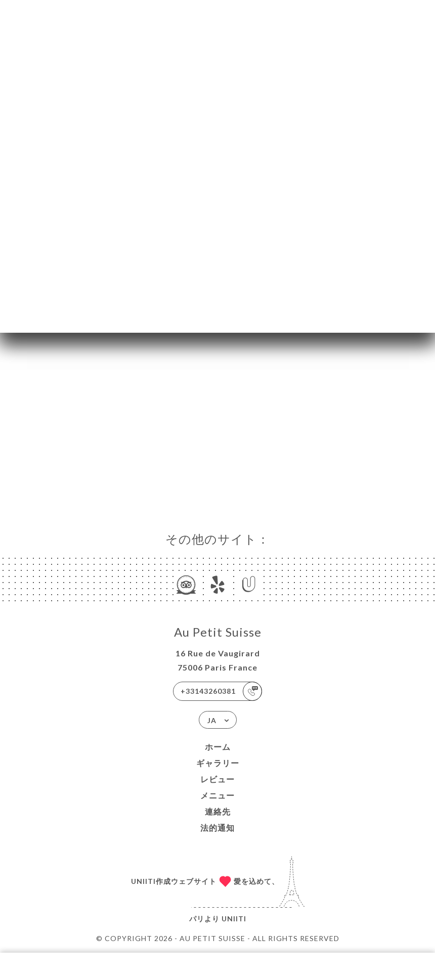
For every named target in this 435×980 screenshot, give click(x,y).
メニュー (217, 795)
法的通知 (217, 828)
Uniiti (234, 919)
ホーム (218, 747)
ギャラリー (218, 763)
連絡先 (218, 811)
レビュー (217, 779)
